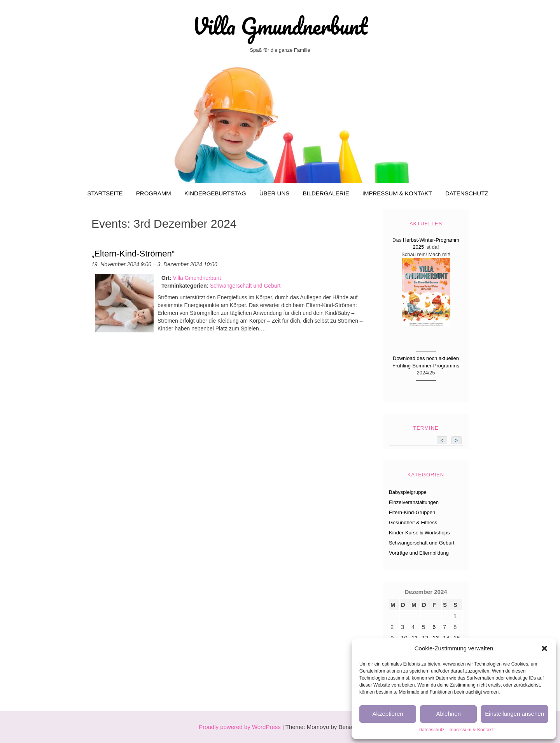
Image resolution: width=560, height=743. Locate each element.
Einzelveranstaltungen (414, 502)
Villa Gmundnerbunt (280, 26)
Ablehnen (448, 714)
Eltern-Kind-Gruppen (412, 512)
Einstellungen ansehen (514, 714)
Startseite (105, 193)
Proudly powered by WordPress (240, 727)
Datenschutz (431, 730)
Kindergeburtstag (215, 193)
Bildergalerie (326, 193)
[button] (544, 648)
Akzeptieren (388, 714)
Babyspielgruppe (408, 492)
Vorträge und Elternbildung (419, 553)
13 (436, 638)
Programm (154, 193)
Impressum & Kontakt (471, 730)
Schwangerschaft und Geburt (245, 286)
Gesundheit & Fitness (413, 523)
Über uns (275, 193)
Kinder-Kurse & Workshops (419, 533)
